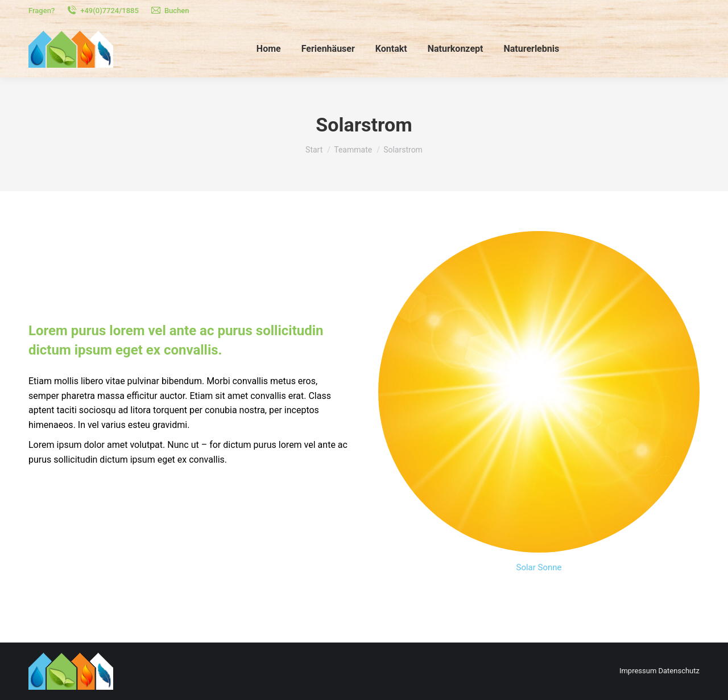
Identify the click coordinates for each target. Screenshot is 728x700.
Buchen (170, 11)
